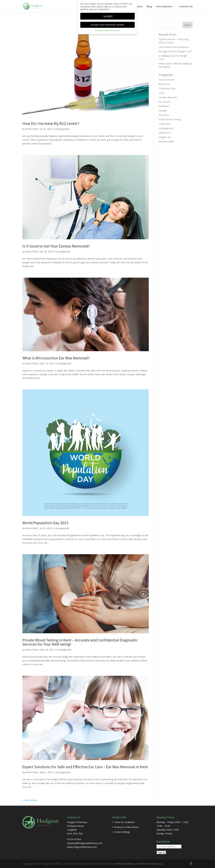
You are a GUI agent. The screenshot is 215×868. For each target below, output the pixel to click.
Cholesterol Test (167, 88)
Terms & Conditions (124, 822)
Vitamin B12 (165, 133)
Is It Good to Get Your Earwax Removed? (56, 246)
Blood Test (164, 84)
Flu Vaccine (164, 102)
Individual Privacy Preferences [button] (108, 30)
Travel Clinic (165, 124)
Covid (162, 93)
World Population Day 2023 (45, 523)
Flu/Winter (164, 106)
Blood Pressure (167, 80)
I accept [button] (108, 16)
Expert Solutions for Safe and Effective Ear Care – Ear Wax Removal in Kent (85, 767)
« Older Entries (30, 800)
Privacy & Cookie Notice (126, 827)
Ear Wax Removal (168, 97)
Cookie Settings (122, 832)
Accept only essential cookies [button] (107, 25)
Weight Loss (165, 137)
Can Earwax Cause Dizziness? (174, 47)
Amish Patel (31, 129)
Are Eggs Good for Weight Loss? (175, 51)
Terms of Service (148, 864)
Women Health (166, 142)
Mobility (163, 111)
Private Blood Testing (170, 119)
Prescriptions (164, 7)
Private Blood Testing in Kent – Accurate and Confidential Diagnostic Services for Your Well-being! (80, 642)
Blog (149, 7)
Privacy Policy (125, 864)
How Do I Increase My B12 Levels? (51, 123)
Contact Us (186, 7)
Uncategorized (62, 129)
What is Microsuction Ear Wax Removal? (56, 358)
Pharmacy (164, 115)
